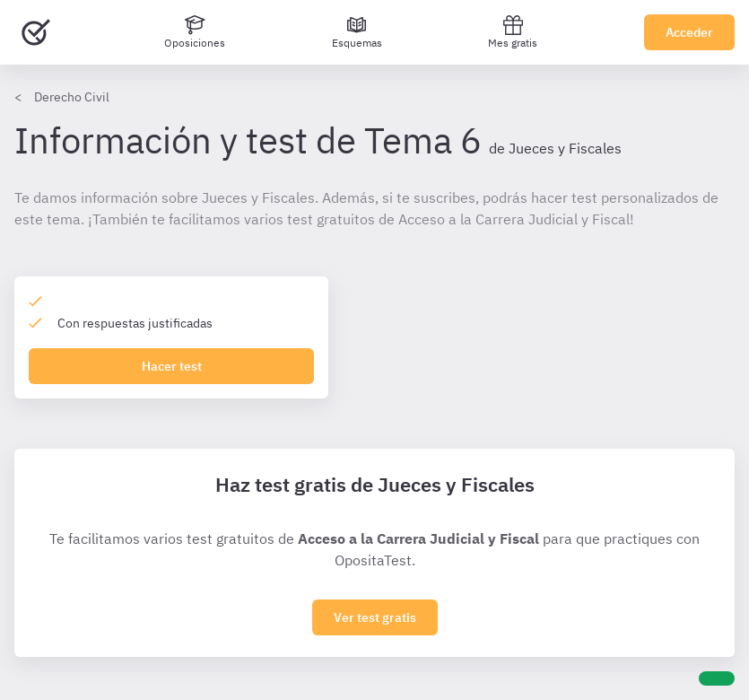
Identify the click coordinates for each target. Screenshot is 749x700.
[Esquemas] (357, 32)
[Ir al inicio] (36, 32)
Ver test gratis (375, 617)
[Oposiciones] (195, 32)
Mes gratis (513, 32)
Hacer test (172, 366)
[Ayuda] (717, 678)
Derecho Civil (72, 97)
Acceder (689, 32)
